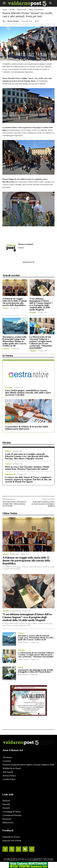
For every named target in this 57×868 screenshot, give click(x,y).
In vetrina (9, 388)
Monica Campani (13, 21)
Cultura (5, 10)
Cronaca (6, 349)
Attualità (33, 313)
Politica (8, 451)
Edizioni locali (22, 10)
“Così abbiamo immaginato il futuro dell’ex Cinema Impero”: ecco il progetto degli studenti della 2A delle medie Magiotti (41, 304)
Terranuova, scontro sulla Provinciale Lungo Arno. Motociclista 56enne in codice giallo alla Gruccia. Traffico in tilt (15, 341)
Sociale (12, 10)
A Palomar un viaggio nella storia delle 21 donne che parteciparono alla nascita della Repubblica (15, 302)
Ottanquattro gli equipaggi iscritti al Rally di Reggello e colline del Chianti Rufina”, (36, 671)
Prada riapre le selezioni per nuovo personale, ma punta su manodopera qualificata (43, 504)
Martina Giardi (14, 554)
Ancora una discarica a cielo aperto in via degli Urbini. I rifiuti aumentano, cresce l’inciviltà (14, 504)
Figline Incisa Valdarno (36, 10)
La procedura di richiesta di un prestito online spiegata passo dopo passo (27, 428)
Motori (21, 667)
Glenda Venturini (16, 611)
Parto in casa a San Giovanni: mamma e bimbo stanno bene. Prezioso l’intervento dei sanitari (27, 468)
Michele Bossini (23, 675)
